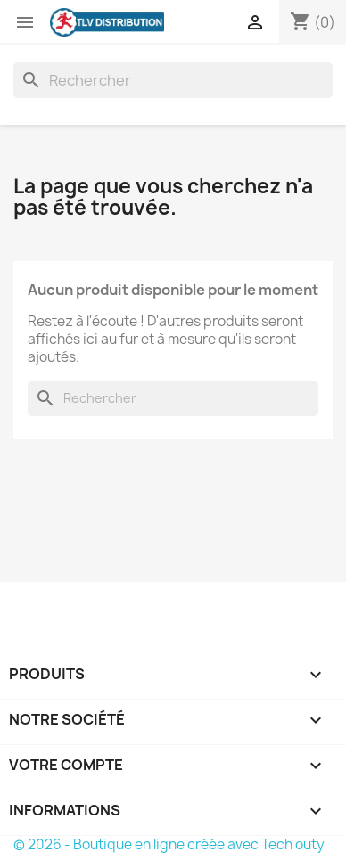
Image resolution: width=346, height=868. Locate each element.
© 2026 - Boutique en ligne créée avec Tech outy (169, 844)
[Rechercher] (173, 80)
